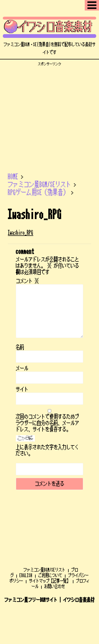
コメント (27, 281)
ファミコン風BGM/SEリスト (44, 532)
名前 (20, 347)
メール (22, 368)
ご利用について (50, 537)
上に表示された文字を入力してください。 (48, 450)
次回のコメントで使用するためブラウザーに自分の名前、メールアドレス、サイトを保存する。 (48, 423)
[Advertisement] (49, 116)
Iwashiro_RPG (21, 233)
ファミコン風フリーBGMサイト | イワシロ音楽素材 (50, 562)
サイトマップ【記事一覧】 (50, 543)
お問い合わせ (55, 548)
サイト (22, 389)
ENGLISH (26, 537)
